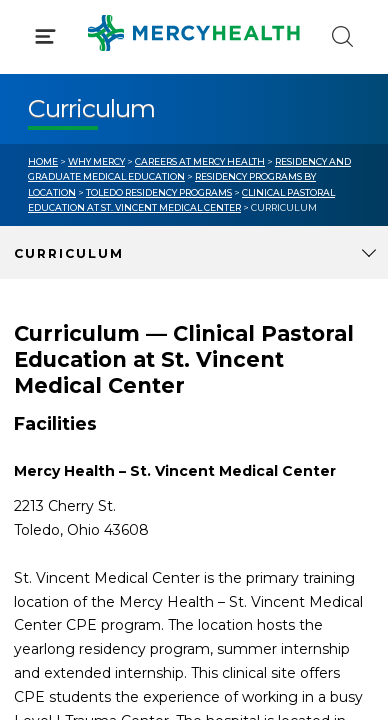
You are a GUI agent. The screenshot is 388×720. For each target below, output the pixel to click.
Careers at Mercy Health (200, 161)
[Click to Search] (342, 36)
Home (43, 161)
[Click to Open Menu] (45, 36)
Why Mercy (96, 161)
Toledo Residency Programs (159, 192)
